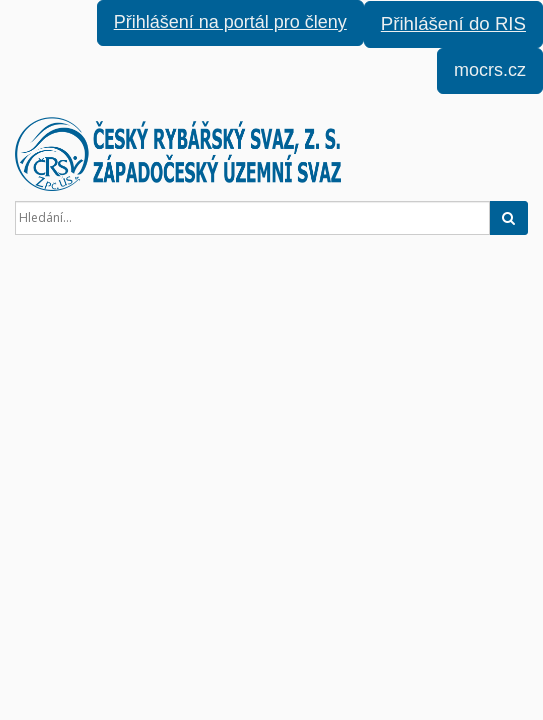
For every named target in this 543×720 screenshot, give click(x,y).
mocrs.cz (490, 70)
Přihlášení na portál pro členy (230, 22)
